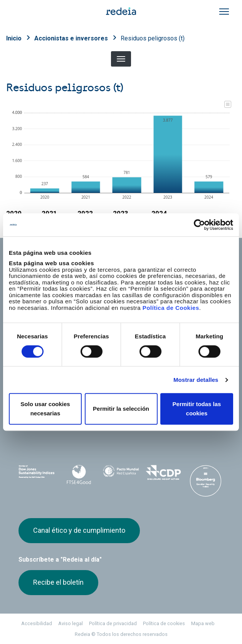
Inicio (14, 38)
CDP (163, 473)
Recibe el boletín (58, 582)
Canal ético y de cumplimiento (79, 530)
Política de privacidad (113, 623)
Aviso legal (71, 623)
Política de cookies (164, 623)
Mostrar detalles (196, 380)
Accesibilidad (37, 623)
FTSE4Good (79, 475)
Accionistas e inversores (71, 38)
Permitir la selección (121, 409)
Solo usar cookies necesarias (45, 409)
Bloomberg (205, 481)
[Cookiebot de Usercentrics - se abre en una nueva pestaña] (199, 225)
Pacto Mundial (121, 473)
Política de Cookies (171, 308)
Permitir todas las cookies (197, 409)
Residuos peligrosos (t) (153, 38)
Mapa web (203, 623)
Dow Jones (37, 473)
